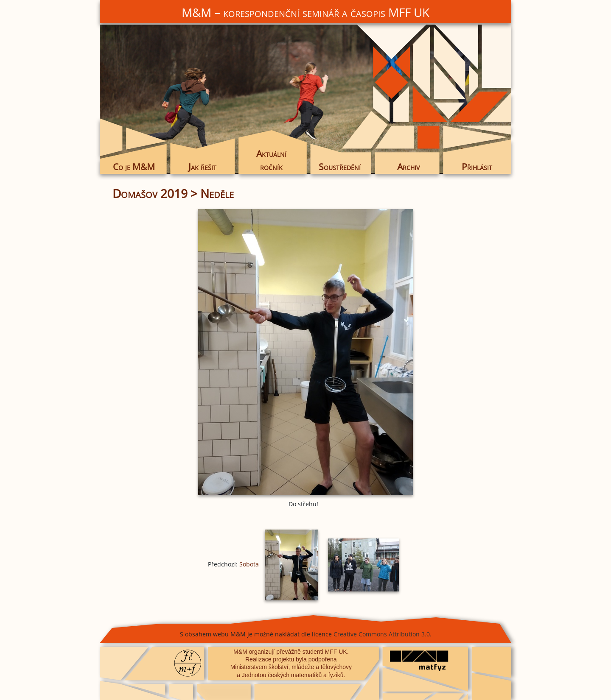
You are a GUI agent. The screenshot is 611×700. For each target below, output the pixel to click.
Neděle (217, 193)
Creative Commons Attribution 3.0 (382, 634)
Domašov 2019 (150, 193)
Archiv (408, 167)
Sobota (249, 564)
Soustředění (340, 167)
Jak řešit (202, 167)
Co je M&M (134, 167)
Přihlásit (477, 167)
